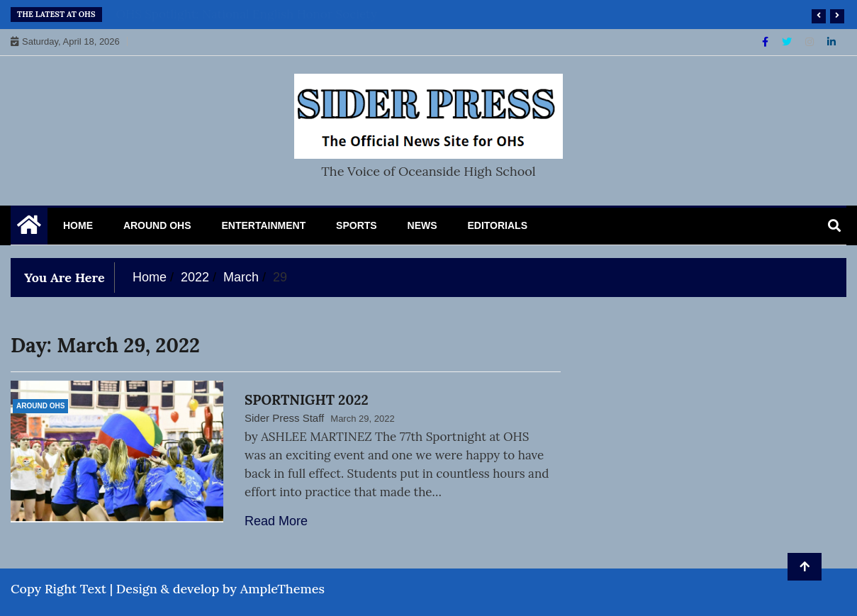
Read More (276, 521)
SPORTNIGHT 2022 (307, 400)
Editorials (497, 225)
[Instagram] (811, 42)
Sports (357, 225)
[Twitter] (788, 42)
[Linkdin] (831, 42)
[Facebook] (767, 42)
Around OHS (157, 225)
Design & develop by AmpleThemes (220, 589)
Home (78, 225)
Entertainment (263, 225)
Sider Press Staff (284, 418)
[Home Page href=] (29, 228)
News (422, 225)
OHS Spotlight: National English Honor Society (247, 14)
